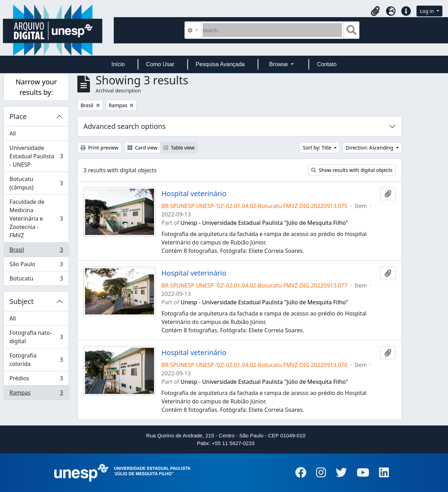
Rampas (36, 394)
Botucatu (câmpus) (36, 183)
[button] (375, 11)
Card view (142, 148)
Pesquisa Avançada (220, 64)
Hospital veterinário (194, 194)
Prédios (36, 380)
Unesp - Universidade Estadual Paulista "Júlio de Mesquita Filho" (264, 223)
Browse (279, 64)
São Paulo (36, 266)
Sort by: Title (318, 148)
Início (118, 64)
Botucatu (36, 280)
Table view (179, 148)
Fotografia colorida (36, 360)
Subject (22, 301)
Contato (327, 64)
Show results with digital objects (352, 170)
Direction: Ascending (370, 148)
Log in (427, 11)
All (13, 133)
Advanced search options (124, 126)
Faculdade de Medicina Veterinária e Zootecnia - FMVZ (36, 219)
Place (18, 116)
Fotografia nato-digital (36, 337)
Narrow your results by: (36, 87)
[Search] (272, 30)
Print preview (99, 148)
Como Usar (160, 64)
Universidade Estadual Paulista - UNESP (36, 156)
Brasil (36, 251)
